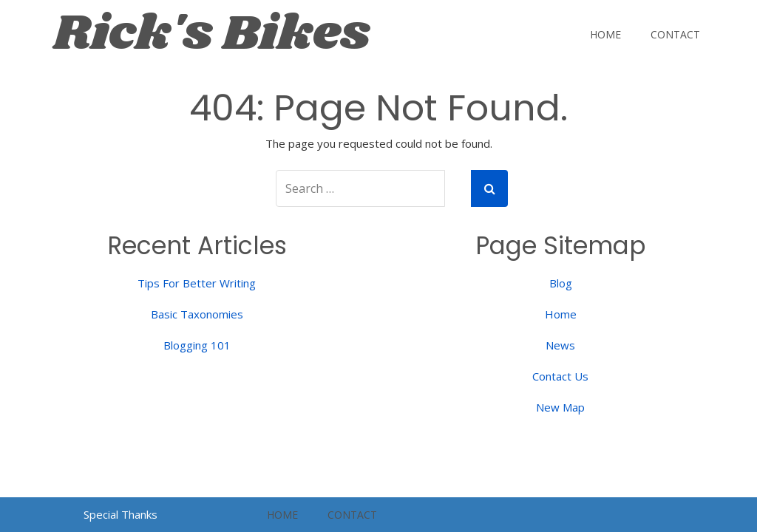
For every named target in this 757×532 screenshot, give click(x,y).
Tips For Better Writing (197, 283)
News (560, 345)
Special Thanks (120, 514)
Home (605, 34)
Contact (675, 34)
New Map (560, 407)
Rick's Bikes (212, 34)
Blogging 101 (197, 345)
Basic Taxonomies (197, 314)
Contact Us (560, 376)
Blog (561, 283)
